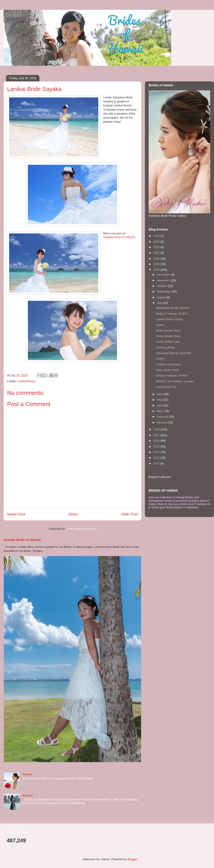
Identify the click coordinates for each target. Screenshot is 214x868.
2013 (157, 458)
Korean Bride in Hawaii (22, 540)
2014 (157, 452)
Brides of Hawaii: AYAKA (172, 376)
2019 (157, 270)
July (160, 303)
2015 (157, 446)
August (162, 297)
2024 (157, 242)
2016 (157, 441)
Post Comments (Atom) (81, 529)
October (162, 286)
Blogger (132, 859)
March (161, 411)
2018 (157, 429)
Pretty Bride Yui (166, 387)
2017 (157, 435)
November (164, 280)
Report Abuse (160, 477)
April (160, 405)
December (164, 275)
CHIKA (160, 359)
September (164, 292)
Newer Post (16, 514)
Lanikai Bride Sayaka (169, 319)
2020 (157, 264)
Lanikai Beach (27, 381)
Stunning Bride (165, 347)
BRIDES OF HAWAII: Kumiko (175, 381)
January (162, 422)
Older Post (130, 514)
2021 (157, 259)
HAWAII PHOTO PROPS (119, 237)
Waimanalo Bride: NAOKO (173, 308)
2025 (157, 236)
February (163, 417)
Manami (27, 795)
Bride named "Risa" (168, 331)
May (160, 400)
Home (73, 514)
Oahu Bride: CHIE (167, 370)
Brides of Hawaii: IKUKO (172, 314)
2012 (157, 463)
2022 (157, 253)
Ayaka (160, 325)
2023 (157, 247)
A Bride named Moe (169, 364)
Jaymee (27, 774)
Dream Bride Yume (168, 336)
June (160, 394)
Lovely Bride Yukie (168, 342)
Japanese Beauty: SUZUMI (173, 353)
